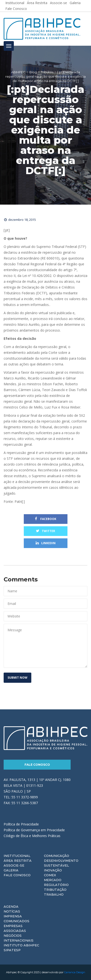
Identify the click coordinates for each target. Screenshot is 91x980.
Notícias (12, 911)
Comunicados (17, 921)
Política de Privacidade (21, 824)
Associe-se (14, 865)
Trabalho (54, 894)
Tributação (55, 890)
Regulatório (56, 885)
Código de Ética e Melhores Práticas (32, 836)
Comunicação (57, 856)
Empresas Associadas (15, 928)
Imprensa (13, 916)
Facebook (46, 519)
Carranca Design (75, 972)
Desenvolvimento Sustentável (61, 863)
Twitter (45, 531)
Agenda (11, 906)
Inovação (53, 870)
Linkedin (46, 543)
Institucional (17, 856)
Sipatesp (12, 950)
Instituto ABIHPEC (21, 945)
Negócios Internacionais (19, 938)
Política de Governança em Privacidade (34, 830)
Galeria (11, 870)
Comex (50, 875)
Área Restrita (18, 861)
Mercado (53, 880)
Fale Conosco (16, 9)
